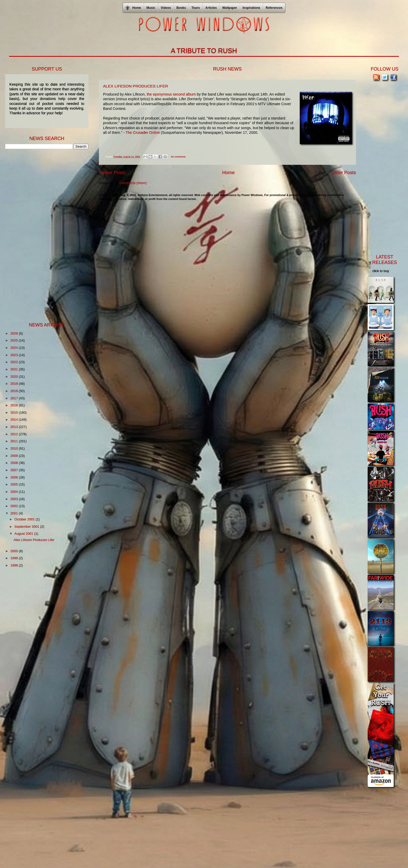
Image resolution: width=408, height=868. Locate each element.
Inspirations (251, 8)
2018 (15, 391)
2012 (15, 434)
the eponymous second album (171, 94)
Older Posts (344, 173)
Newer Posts (112, 173)
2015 (15, 413)
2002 (15, 506)
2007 (15, 470)
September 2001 (27, 527)
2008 (15, 463)
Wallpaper (230, 8)
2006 (15, 477)
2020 (15, 377)
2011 (15, 441)
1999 (15, 558)
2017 (15, 398)
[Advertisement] (44, 235)
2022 (15, 362)
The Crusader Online (142, 133)
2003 (15, 499)
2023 (15, 355)
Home (228, 173)
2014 (15, 420)
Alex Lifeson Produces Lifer (136, 86)
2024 (15, 348)
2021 (15, 369)
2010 (15, 448)
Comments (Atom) (133, 183)
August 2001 (24, 534)
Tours (196, 8)
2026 (15, 333)
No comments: (178, 157)
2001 (15, 513)
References (274, 8)
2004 (15, 492)
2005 (15, 484)
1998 (15, 565)
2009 (15, 456)
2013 (15, 427)
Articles (211, 8)
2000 (15, 551)
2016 (15, 405)
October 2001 (25, 519)
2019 (15, 384)
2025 (15, 340)
